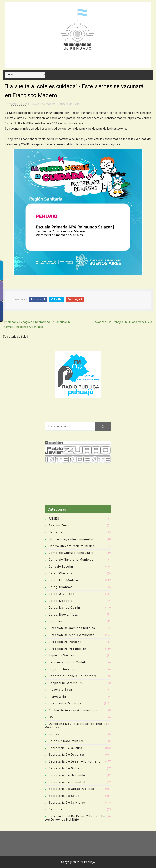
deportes (56, 621)
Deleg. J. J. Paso (62, 594)
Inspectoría (57, 697)
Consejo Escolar (61, 567)
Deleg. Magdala (61, 601)
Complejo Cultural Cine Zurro (71, 553)
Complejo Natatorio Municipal (72, 560)
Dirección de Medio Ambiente (72, 635)
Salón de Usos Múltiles (66, 741)
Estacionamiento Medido (68, 662)
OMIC (53, 717)
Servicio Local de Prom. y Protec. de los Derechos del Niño (75, 818)
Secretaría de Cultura (66, 748)
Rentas (54, 734)
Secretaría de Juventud (67, 782)
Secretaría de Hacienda (67, 775)
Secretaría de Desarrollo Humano (75, 761)
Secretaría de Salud (68, 104)
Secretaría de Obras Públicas (71, 789)
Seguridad (57, 809)
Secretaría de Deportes (67, 755)
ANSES (54, 519)
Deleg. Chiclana (61, 573)
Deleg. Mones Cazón (64, 608)
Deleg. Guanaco (61, 587)
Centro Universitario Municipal (72, 546)
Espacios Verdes (62, 655)
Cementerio (58, 532)
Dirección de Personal (66, 642)
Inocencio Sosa (60, 690)
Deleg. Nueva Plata (63, 615)
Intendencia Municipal (66, 703)
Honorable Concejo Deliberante (73, 676)
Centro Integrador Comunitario (73, 539)
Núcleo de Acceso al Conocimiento (76, 710)
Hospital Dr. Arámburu (66, 683)
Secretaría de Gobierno (67, 768)
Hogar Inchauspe (62, 669)
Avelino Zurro (59, 525)
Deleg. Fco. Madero (44, 104)
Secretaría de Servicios (67, 803)
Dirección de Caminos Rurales (72, 628)
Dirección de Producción (68, 649)
